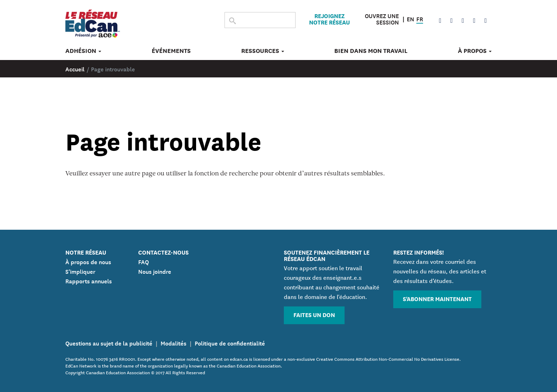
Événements (171, 51)
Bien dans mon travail (371, 51)
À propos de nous (88, 261)
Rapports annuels (89, 281)
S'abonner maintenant (437, 298)
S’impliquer (80, 271)
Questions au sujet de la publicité (109, 343)
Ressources (263, 51)
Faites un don (314, 314)
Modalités (174, 343)
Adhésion (83, 51)
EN (410, 18)
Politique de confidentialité (230, 343)
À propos (475, 51)
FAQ (144, 261)
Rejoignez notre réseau (329, 19)
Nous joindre (155, 271)
